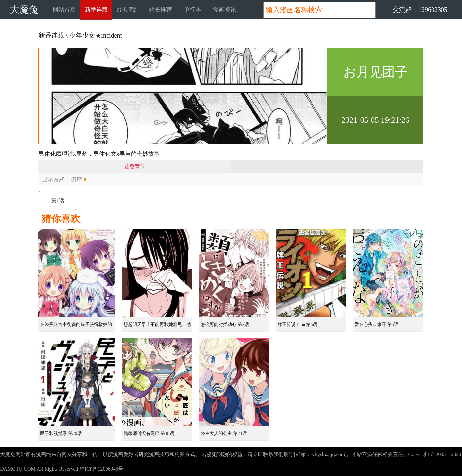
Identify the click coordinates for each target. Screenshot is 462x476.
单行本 (193, 10)
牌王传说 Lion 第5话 (297, 325)
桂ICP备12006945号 (102, 469)
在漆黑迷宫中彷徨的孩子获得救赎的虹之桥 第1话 (76, 327)
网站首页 (64, 10)
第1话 (58, 200)
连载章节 (135, 167)
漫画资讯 (225, 10)
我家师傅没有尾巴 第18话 (149, 434)
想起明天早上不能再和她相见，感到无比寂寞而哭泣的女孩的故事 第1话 (158, 327)
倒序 (76, 180)
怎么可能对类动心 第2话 (225, 325)
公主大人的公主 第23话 (224, 434)
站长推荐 (160, 10)
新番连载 (96, 10)
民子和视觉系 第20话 (61, 434)
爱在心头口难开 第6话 (376, 325)
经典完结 (128, 10)
